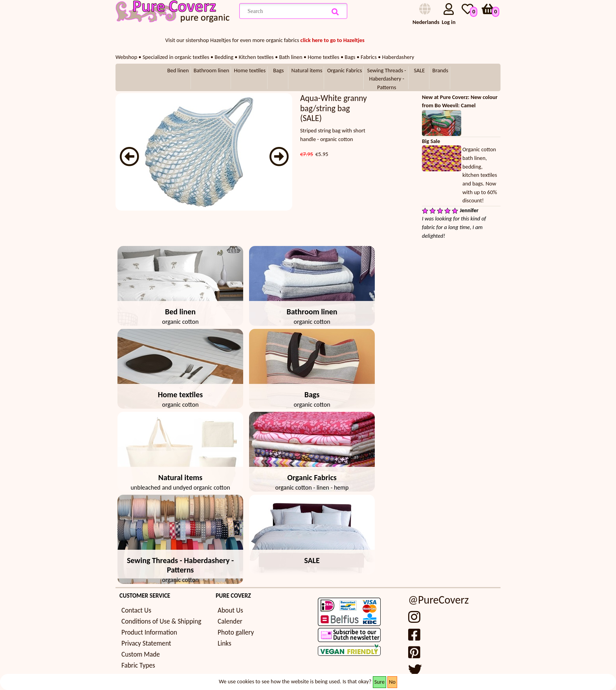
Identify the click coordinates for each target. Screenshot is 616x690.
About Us (230, 610)
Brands (440, 70)
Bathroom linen (212, 70)
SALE (419, 70)
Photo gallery (236, 632)
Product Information (149, 632)
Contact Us (136, 610)
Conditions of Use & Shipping (161, 621)
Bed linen (178, 70)
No (392, 682)
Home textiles (250, 70)
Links (225, 643)
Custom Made (141, 654)
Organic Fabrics (345, 70)
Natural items (307, 70)
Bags (278, 70)
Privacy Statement (146, 643)
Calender (230, 621)
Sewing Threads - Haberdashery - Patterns (387, 79)
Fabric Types (138, 665)
